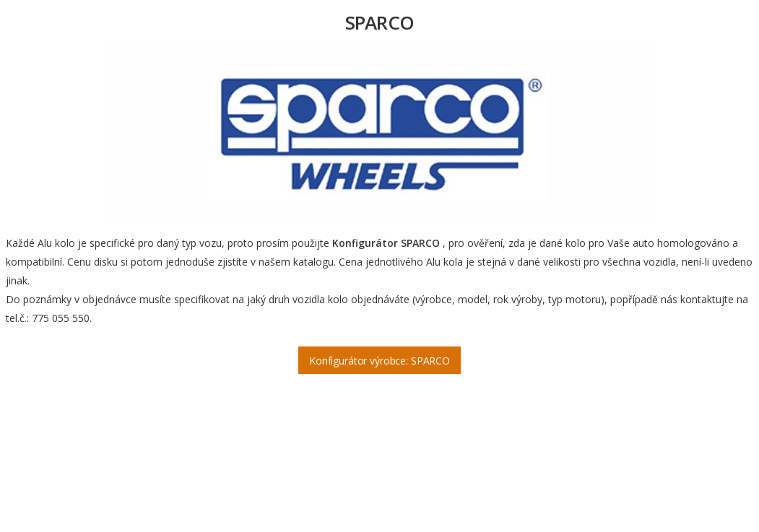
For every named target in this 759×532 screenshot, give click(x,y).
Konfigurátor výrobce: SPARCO (379, 361)
